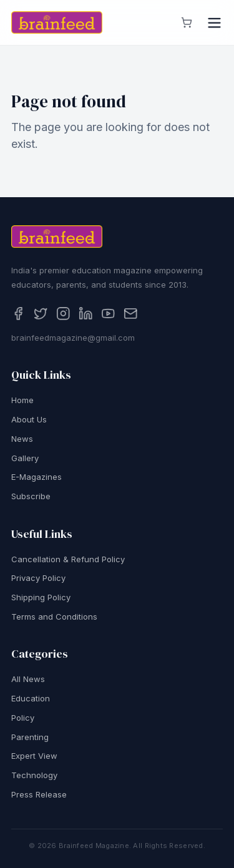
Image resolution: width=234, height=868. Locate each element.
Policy (23, 719)
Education (31, 700)
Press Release (39, 796)
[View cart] (187, 22)
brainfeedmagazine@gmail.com (73, 339)
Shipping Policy (41, 599)
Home (22, 402)
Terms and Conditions (54, 618)
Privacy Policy (38, 580)
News (22, 441)
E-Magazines (37, 479)
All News (28, 681)
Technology (34, 777)
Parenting (30, 739)
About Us (29, 421)
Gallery (25, 460)
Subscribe (31, 498)
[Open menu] (214, 23)
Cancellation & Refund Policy (68, 561)
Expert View (34, 758)
